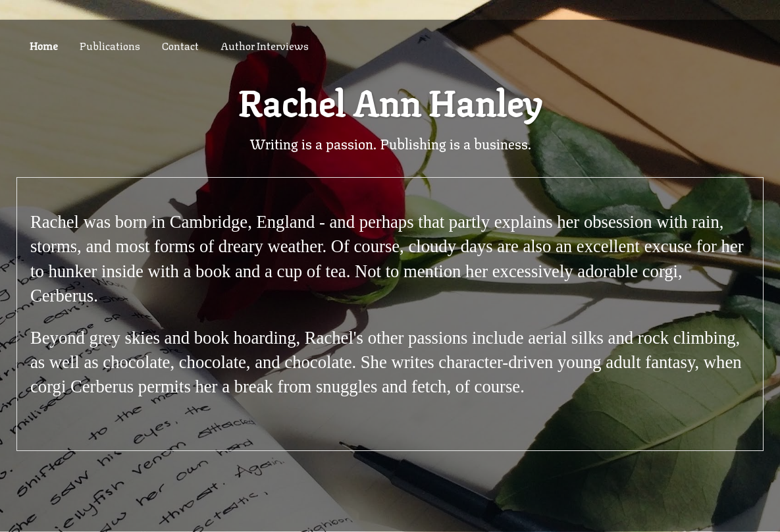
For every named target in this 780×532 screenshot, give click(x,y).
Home (44, 45)
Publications (110, 45)
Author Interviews (265, 45)
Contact (180, 45)
